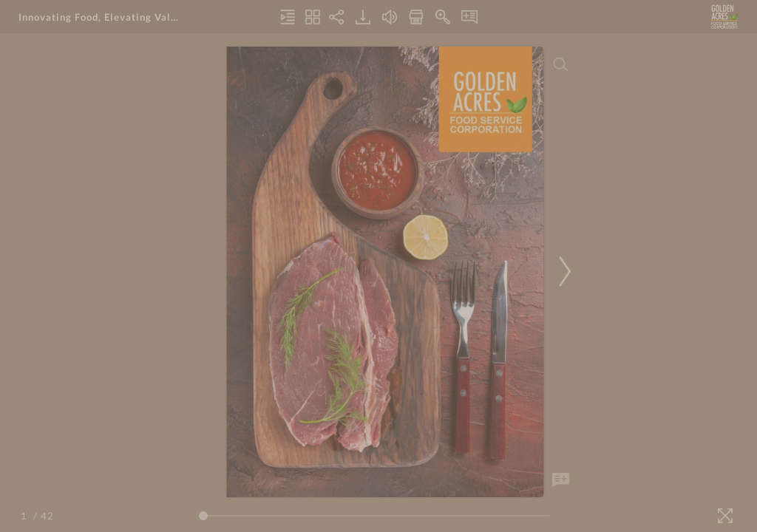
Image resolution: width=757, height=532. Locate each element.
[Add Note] (561, 480)
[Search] (561, 64)
